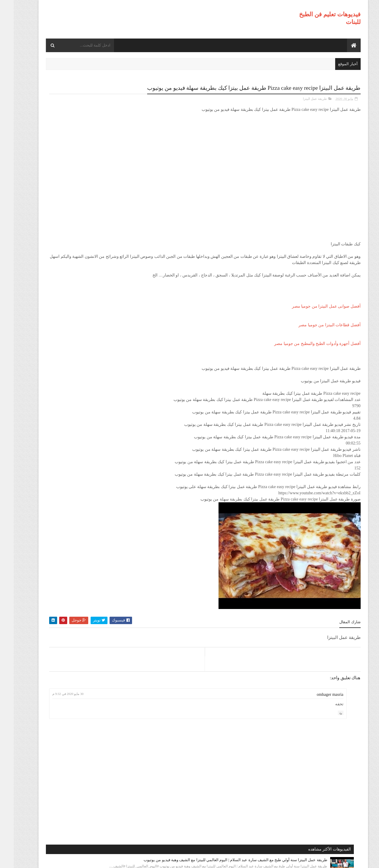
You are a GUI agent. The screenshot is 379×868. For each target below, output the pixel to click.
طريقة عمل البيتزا (301, 98)
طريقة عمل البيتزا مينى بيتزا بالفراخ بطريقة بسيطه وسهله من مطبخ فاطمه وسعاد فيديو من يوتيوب (69, 320)
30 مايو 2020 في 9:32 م (156, 693)
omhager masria (317, 694)
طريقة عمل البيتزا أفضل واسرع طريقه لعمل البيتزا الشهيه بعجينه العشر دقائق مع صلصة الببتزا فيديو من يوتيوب (66, 358)
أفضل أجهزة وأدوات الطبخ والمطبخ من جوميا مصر (304, 343)
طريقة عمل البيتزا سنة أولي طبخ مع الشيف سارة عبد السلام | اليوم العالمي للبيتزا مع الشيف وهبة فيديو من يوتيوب (69, 120)
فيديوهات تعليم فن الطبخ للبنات (303, 860)
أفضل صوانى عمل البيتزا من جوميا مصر (313, 306)
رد (327, 712)
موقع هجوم (262, 860)
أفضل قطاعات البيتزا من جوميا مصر (316, 324)
